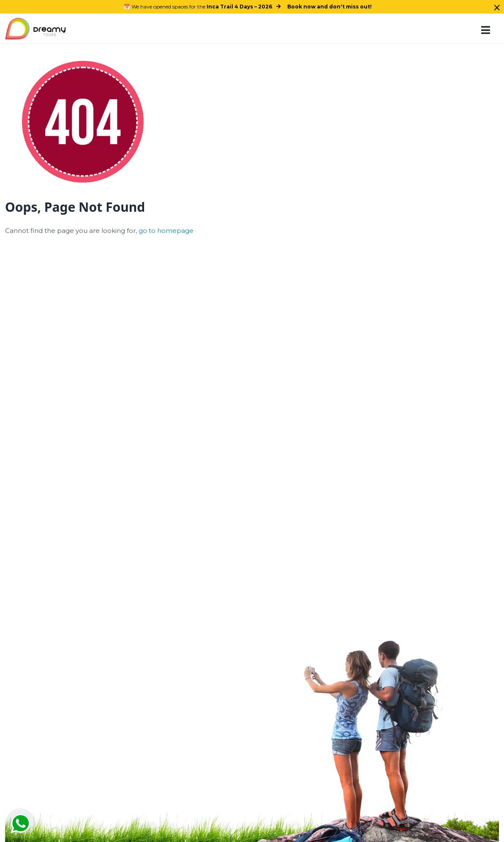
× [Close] (497, 8)
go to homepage (166, 231)
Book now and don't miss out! (330, 7)
